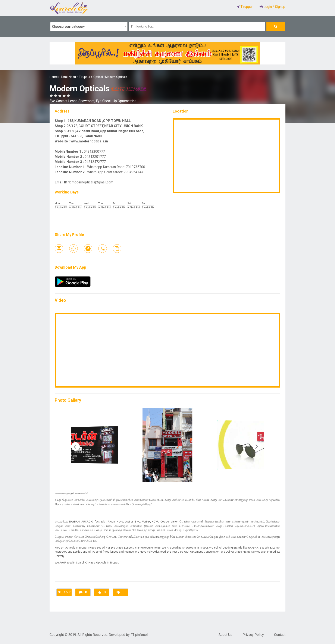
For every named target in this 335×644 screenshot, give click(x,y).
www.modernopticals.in (89, 141)
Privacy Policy (253, 635)
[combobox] (89, 27)
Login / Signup (274, 7)
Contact (280, 635)
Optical (98, 77)
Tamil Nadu (68, 77)
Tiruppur (85, 77)
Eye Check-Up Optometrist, (116, 101)
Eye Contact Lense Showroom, (73, 101)
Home (54, 77)
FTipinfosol (139, 635)
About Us (225, 635)
